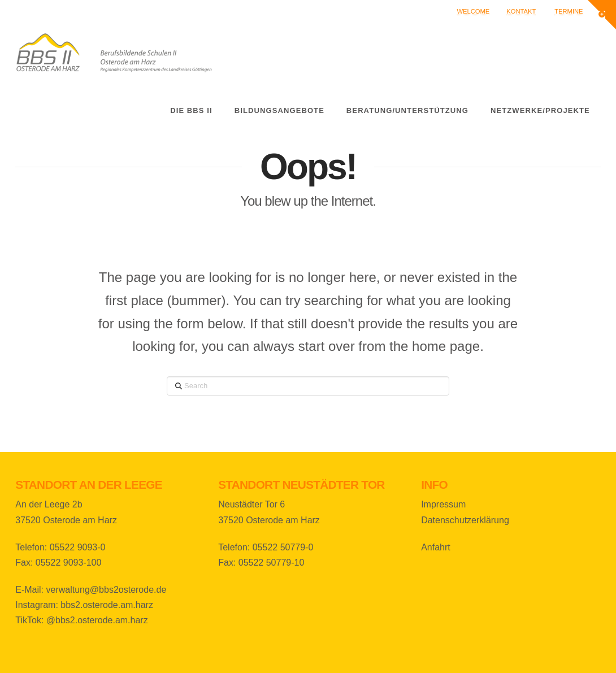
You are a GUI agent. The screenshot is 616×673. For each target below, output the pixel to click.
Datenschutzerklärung (465, 520)
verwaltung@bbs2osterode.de (106, 590)
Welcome (473, 11)
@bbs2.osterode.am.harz (97, 620)
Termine (569, 11)
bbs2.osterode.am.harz (107, 605)
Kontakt (521, 11)
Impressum (443, 504)
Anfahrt (436, 547)
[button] (602, 15)
